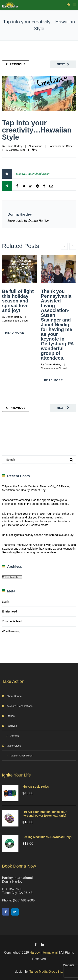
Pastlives (12, 726)
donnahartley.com (39, 174)
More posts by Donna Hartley (28, 221)
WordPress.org (11, 631)
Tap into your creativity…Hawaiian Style (37, 130)
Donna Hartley (14, 146)
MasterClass (14, 746)
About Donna (14, 696)
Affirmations (35, 146)
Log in (6, 602)
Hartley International (44, 953)
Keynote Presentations (20, 706)
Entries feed (9, 611)
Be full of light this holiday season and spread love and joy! (18, 301)
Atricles (15, 736)
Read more (15, 333)
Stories (11, 716)
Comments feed (12, 621)
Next (61, 64)
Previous (18, 64)
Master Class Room (22, 756)
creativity (21, 174)
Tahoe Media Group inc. (46, 972)
